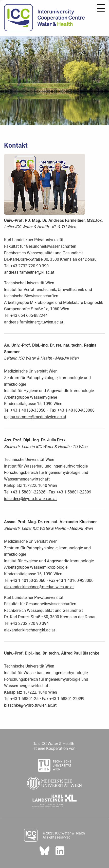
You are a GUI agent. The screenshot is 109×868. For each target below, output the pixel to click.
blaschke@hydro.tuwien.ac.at (30, 705)
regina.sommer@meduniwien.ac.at (35, 417)
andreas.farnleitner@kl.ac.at (29, 272)
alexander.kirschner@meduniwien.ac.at (39, 587)
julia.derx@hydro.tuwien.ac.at (30, 499)
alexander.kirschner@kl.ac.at (30, 630)
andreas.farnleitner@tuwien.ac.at (34, 322)
